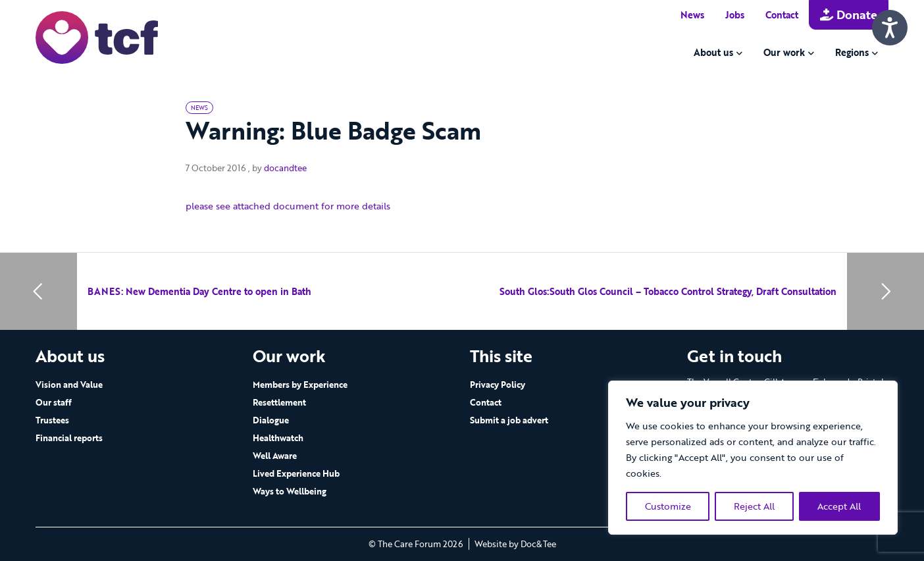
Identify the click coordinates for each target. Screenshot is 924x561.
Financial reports (69, 438)
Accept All (839, 506)
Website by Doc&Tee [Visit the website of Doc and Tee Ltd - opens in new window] (515, 544)
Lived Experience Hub (296, 473)
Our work (784, 52)
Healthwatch (278, 438)
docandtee (285, 168)
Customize (668, 506)
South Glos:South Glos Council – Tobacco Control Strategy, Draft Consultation (668, 291)
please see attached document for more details (288, 206)
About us (713, 52)
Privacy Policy (498, 385)
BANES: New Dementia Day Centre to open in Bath (199, 291)
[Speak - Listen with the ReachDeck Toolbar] (890, 28)
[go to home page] (97, 37)
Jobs (735, 15)
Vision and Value (69, 385)
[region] (753, 458)
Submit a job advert (509, 420)
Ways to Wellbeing (290, 491)
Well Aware (275, 456)
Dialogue (271, 420)
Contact (782, 15)
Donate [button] (849, 14)
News (692, 15)
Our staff (54, 402)
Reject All (754, 506)
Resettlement (279, 402)
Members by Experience (300, 385)
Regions (852, 52)
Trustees (52, 420)
